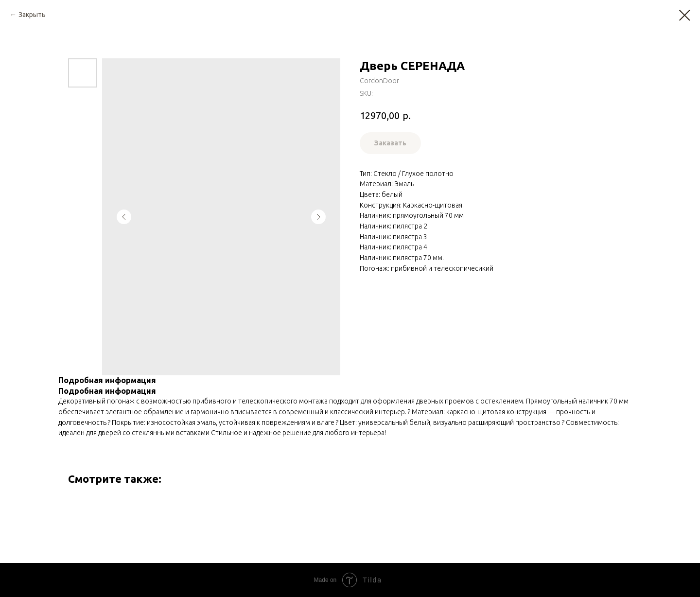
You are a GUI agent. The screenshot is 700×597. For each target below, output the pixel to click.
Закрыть (32, 15)
